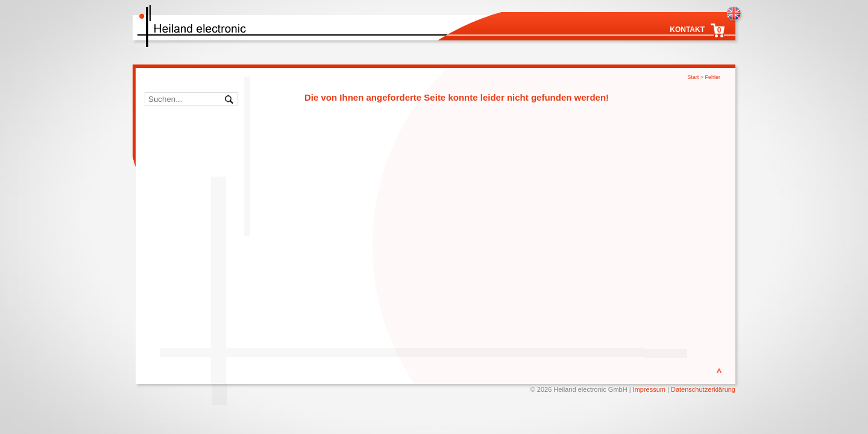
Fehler (712, 77)
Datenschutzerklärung (703, 389)
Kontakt (687, 30)
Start (693, 77)
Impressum (649, 389)
